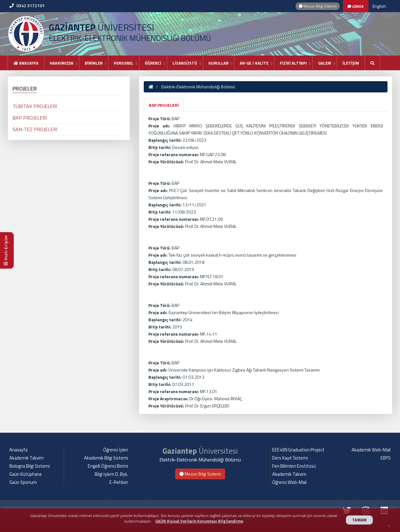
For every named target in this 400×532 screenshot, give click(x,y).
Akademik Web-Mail (371, 450)
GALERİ (325, 63)
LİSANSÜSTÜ (185, 63)
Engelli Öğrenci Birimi (108, 466)
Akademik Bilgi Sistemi (106, 458)
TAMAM (359, 520)
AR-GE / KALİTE (254, 63)
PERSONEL (124, 63)
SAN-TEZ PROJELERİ (35, 129)
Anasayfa (26, 63)
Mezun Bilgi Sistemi (318, 6)
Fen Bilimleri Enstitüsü (294, 466)
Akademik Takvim (27, 458)
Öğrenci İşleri (116, 450)
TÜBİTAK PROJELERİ (35, 106)
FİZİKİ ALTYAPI (293, 63)
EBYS (386, 458)
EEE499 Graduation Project (298, 450)
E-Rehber (119, 482)
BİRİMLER (94, 63)
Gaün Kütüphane (26, 474)
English (379, 6)
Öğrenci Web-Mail (289, 482)
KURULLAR (218, 63)
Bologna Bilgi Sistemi (30, 466)
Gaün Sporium (23, 482)
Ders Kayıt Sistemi (290, 458)
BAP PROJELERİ (164, 105)
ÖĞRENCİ (153, 63)
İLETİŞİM (351, 63)
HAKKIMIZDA (62, 63)
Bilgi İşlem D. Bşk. (111, 474)
